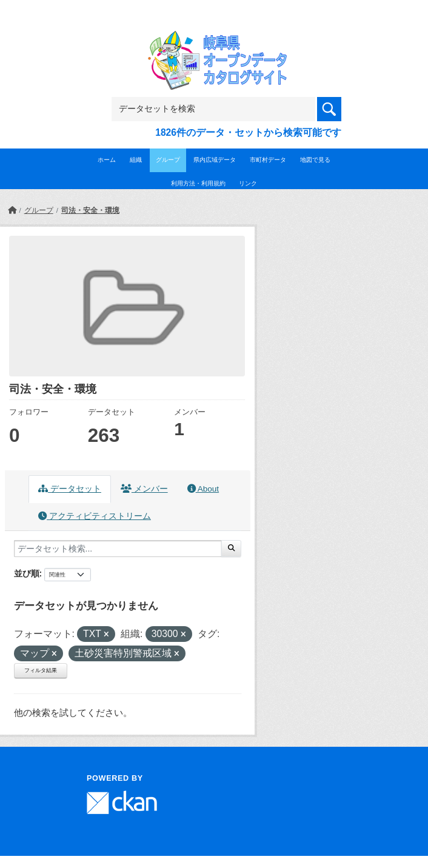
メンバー (144, 489)
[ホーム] (12, 210)
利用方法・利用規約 (198, 183)
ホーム (107, 160)
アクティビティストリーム (95, 516)
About (203, 489)
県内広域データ (215, 160)
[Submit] (231, 549)
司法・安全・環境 (90, 210)
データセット (70, 489)
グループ (168, 160)
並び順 (27, 573)
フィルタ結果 (41, 670)
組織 (136, 160)
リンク (248, 183)
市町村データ (268, 160)
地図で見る (315, 160)
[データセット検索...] (118, 549)
